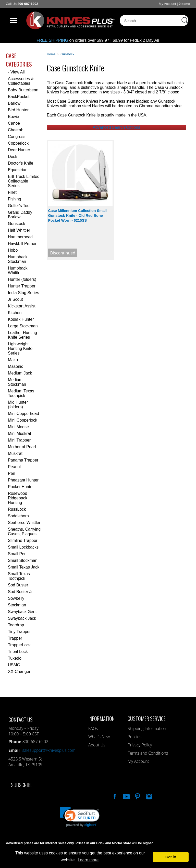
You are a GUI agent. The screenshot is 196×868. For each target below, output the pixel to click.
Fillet (12, 192)
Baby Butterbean (23, 90)
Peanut (14, 467)
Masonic (16, 366)
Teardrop (16, 625)
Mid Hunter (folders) (18, 405)
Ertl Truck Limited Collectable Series (24, 181)
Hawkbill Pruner (22, 244)
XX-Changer (19, 672)
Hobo (13, 250)
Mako (13, 360)
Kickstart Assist (22, 306)
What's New (99, 737)
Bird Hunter (18, 110)
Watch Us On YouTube (126, 796)
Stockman (17, 605)
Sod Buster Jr (20, 592)
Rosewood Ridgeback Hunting (18, 498)
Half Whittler (19, 230)
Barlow (14, 103)
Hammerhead (20, 237)
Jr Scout (15, 299)
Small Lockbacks (23, 547)
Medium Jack (20, 373)
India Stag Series (23, 293)
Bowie (14, 117)
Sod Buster (18, 585)
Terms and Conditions (148, 753)
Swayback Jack (22, 618)
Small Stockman (23, 560)
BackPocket (19, 97)
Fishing (15, 199)
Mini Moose (18, 427)
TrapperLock (19, 645)
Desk (13, 157)
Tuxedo (15, 658)
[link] (80, 817)
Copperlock (18, 143)
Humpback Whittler (18, 270)
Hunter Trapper (22, 286)
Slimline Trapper (23, 540)
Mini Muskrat (20, 433)
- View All (16, 72)
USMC (14, 665)
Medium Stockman (17, 382)
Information (101, 718)
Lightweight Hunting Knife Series (20, 349)
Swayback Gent (22, 612)
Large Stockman (23, 326)
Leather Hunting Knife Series (22, 335)
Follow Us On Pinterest (137, 796)
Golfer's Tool (19, 206)
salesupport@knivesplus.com (49, 750)
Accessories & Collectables (21, 81)
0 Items (184, 4)
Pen (11, 473)
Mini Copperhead (23, 414)
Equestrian (18, 170)
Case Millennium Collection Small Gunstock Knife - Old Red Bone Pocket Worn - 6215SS (77, 216)
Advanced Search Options (116, 127)
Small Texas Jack (24, 567)
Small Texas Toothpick (19, 576)
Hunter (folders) (22, 279)
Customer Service (147, 718)
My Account (167, 4)
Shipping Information (147, 728)
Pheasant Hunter (23, 480)
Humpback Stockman (18, 259)
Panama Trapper (23, 460)
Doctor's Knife (21, 163)
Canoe (14, 123)
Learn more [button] (88, 860)
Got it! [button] (171, 857)
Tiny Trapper (19, 632)
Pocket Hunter (21, 487)
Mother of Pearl (22, 447)
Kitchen (15, 313)
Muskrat (15, 453)
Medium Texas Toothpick (21, 393)
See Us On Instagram (149, 796)
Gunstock (17, 224)
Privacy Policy (140, 745)
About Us (97, 745)
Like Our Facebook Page (114, 796)
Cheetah (16, 130)
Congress (17, 137)
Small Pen (17, 554)
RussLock (17, 509)
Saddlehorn (18, 516)
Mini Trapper (19, 440)
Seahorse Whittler (24, 523)
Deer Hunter (19, 150)
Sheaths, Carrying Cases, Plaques (24, 532)
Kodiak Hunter (21, 319)
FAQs (93, 728)
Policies (134, 737)
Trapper (15, 638)
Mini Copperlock (23, 420)
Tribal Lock (18, 652)
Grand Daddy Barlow (20, 215)
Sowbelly (16, 598)
